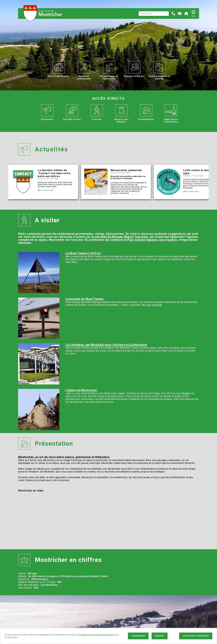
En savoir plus (46, 190)
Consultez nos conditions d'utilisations (96, 635)
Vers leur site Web (152, 305)
